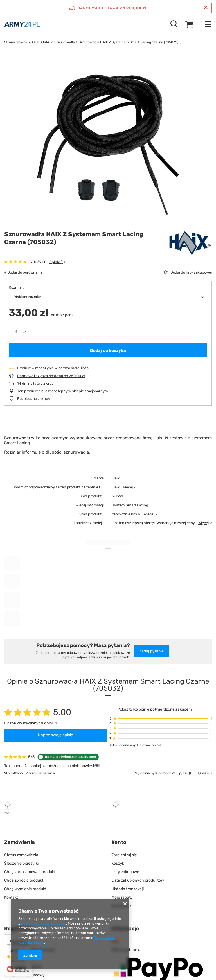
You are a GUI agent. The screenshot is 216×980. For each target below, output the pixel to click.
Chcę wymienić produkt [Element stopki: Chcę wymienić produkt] (25, 889)
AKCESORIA (40, 42)
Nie (205, 773)
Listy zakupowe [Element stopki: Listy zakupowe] (125, 872)
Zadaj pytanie (151, 651)
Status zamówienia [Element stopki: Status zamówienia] (21, 855)
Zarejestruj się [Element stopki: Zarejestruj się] (124, 855)
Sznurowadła (65, 42)
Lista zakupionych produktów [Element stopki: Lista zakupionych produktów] (138, 880)
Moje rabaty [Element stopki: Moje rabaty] (122, 897)
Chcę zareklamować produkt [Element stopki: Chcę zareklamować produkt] (30, 872)
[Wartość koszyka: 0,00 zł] (189, 24)
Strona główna (16, 42)
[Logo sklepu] (22, 24)
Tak (186, 773)
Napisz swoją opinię (56, 735)
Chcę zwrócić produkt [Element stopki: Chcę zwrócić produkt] (24, 880)
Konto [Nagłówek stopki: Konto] (119, 842)
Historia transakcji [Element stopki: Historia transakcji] (128, 889)
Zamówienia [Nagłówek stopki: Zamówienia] (20, 842)
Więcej (128, 487)
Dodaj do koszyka (108, 350)
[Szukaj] (174, 24)
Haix (116, 478)
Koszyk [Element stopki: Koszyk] (118, 863)
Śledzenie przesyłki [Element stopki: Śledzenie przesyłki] (21, 863)
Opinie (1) (57, 262)
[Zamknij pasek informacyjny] (206, 8)
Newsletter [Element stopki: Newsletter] (121, 906)
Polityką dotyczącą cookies (44, 923)
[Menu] (208, 24)
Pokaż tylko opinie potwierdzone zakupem (155, 709)
